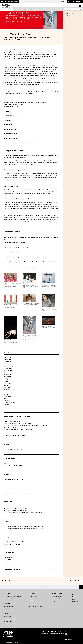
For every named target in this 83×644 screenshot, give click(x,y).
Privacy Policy (76, 601)
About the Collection (11, 606)
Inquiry (74, 599)
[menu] (80, 5)
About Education (35, 596)
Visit (54, 601)
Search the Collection (11, 609)
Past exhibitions (33, 9)
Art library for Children (11, 619)
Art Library (69, 5)
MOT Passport (56, 599)
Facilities (55, 604)
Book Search (9, 621)
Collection (63, 5)
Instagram (70, 634)
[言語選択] (79, 1)
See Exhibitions (54, 570)
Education (75, 5)
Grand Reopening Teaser (37, 606)
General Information (50, 5)
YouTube (70, 639)
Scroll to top (41, 587)
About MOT (33, 601)
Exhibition (57, 5)
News (74, 594)
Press (74, 596)
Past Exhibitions (10, 599)
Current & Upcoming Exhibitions (21, 9)
